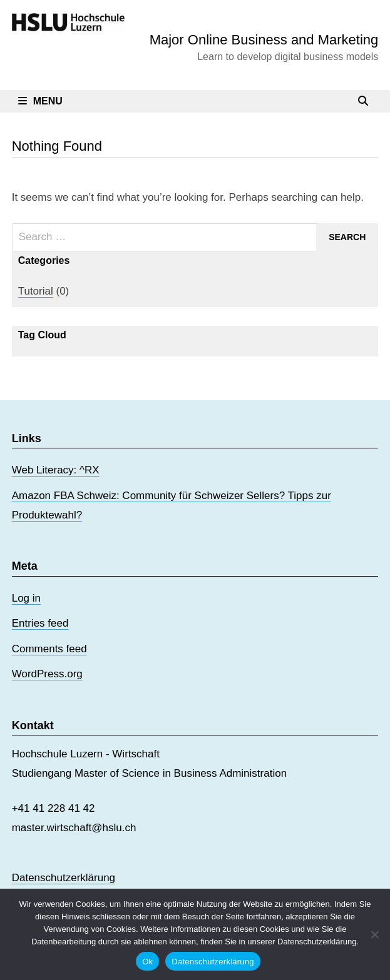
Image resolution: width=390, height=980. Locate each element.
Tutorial (36, 291)
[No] (374, 934)
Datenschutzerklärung (64, 878)
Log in (26, 598)
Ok (147, 962)
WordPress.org (47, 674)
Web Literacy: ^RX (56, 470)
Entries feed (40, 623)
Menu (40, 101)
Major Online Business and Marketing (264, 40)
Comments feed (49, 649)
